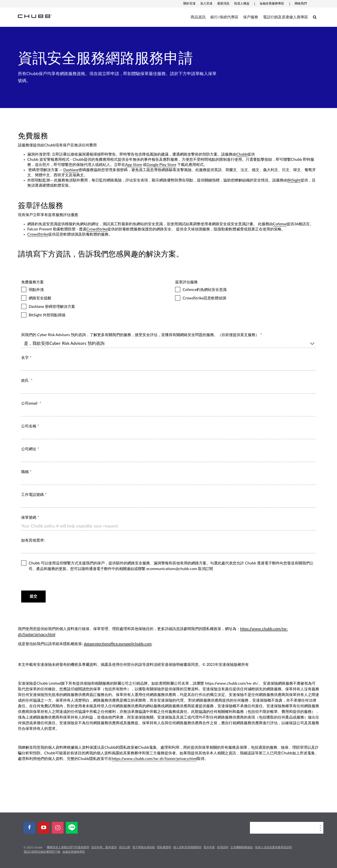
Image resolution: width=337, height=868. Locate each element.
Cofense (280, 224)
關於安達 (189, 4)
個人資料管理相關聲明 (187, 847)
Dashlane (71, 170)
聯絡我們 (301, 4)
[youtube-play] (44, 828)
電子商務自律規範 (144, 847)
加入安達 (206, 4)
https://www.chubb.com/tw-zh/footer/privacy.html (154, 759)
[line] (72, 828)
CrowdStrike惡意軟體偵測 (245, 298)
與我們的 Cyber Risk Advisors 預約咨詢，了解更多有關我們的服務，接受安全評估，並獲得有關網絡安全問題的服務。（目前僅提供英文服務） (140, 335)
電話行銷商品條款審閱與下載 (42, 852)
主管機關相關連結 (242, 847)
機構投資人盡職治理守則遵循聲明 (68, 847)
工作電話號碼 (32, 495)
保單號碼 (29, 518)
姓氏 (25, 381)
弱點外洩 (92, 290)
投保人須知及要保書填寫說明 (273, 847)
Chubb (242, 154)
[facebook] (29, 828)
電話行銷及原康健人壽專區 (285, 17)
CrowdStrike (97, 229)
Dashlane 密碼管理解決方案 (92, 307)
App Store (134, 165)
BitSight (294, 180)
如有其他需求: (33, 540)
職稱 (25, 472)
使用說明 (223, 847)
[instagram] (58, 828)
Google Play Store (161, 165)
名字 (25, 358)
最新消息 (223, 4)
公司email (30, 403)
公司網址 (29, 449)
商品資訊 (198, 17)
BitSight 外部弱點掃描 (92, 315)
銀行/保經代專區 (224, 17)
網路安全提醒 (92, 298)
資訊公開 (124, 847)
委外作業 (209, 847)
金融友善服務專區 (272, 4)
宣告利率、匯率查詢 (104, 847)
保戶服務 (251, 17)
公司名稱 (29, 426)
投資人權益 (242, 4)
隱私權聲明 (164, 847)
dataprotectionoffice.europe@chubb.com (118, 644)
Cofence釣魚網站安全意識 (245, 290)
